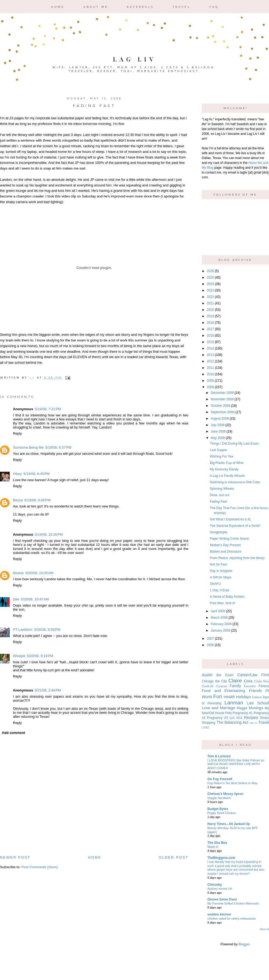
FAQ (214, 7)
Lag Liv (135, 59)
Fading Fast (218, 502)
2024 (210, 284)
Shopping (209, 723)
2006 (210, 645)
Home (58, 7)
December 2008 (222, 393)
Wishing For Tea (221, 456)
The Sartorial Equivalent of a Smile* (235, 526)
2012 (210, 361)
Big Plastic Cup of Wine (227, 463)
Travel (182, 7)
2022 (210, 297)
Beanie (18, 573)
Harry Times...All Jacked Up (229, 824)
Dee (16, 599)
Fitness (264, 686)
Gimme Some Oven (222, 899)
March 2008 (219, 618)
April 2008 (218, 611)
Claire (235, 681)
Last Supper (219, 450)
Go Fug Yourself (220, 779)
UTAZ (205, 727)
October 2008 (220, 406)
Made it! (213, 847)
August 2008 (220, 419)
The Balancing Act (232, 722)
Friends (255, 691)
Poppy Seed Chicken (222, 813)
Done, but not (220, 495)
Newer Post (15, 857)
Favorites (250, 686)
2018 (210, 323)
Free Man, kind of (222, 603)
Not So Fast (218, 564)
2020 (210, 310)
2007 (210, 639)
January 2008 (220, 630)
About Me (96, 7)
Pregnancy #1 (243, 713)
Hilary (17, 474)
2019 (210, 316)
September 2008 (223, 412)
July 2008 (217, 425)
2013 (210, 355)
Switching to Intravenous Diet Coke (235, 482)
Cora (248, 681)
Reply (17, 433)
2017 (210, 329)
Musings (256, 708)
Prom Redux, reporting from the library (237, 558)
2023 (210, 290)
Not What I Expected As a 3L (230, 519)
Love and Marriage (218, 708)
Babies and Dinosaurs (226, 552)
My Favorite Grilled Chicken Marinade (233, 903)
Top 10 (253, 723)
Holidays (243, 697)
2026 (210, 271)
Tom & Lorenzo (219, 756)
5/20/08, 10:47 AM (35, 599)
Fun (218, 696)
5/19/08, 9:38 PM (37, 500)
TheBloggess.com (221, 858)
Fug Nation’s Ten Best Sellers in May (232, 783)
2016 (210, 336)
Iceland (257, 697)
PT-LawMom (23, 630)
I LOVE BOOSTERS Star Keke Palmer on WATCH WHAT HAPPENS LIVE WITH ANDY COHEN (236, 764)
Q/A (232, 718)
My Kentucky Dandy (224, 469)
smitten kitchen (219, 914)
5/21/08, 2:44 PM (48, 690)
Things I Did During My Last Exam (234, 444)
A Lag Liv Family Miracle (227, 476)
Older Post (174, 857)
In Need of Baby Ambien (227, 597)
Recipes (251, 718)
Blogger (244, 944)
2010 (210, 374)
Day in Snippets (221, 571)
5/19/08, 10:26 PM (49, 534)
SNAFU (215, 584)
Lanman (234, 703)
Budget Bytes (218, 809)
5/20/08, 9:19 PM (40, 656)
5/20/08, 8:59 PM (47, 630)
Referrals (140, 7)
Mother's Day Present (225, 545)
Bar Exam (225, 675)
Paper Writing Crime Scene (229, 539)
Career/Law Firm (253, 675)
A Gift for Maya (220, 577)
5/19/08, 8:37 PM (58, 447)
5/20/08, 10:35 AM (39, 573)
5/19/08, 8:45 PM (36, 474)
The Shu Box (217, 843)
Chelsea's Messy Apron (225, 794)
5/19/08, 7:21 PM (48, 409)
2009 (210, 381)
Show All (264, 929)
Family (235, 686)
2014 (210, 348)
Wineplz (19, 656)
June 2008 (218, 431)
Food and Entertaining (223, 691)
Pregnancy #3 (217, 718)
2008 (210, 387)
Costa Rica (262, 681)
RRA (239, 718)
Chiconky (215, 885)
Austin (207, 675)
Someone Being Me (28, 447)
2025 (210, 278)
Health (229, 697)
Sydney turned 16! (220, 889)
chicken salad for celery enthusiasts (232, 918)
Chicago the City (214, 681)
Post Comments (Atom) (40, 867)
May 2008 (218, 438)
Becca (18, 500)
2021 (210, 303)
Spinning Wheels (222, 489)
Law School (258, 703)
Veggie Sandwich (219, 798)
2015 (210, 342)
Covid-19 (208, 686)
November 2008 (222, 399)
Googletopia (219, 532)
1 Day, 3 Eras (220, 590)
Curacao (222, 686)
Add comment (14, 733)
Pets (229, 713)
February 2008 (221, 624)
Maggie (242, 708)
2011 (210, 368)
